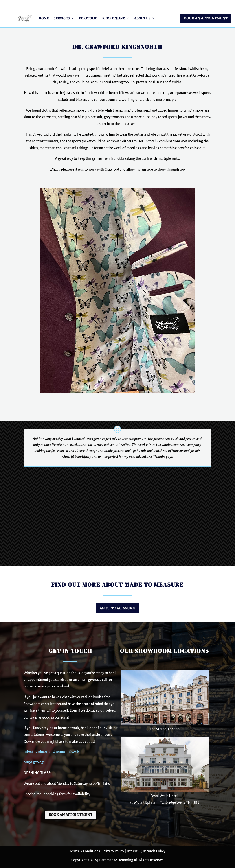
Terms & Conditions (85, 851)
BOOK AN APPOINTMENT (206, 18)
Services (62, 18)
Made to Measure (117, 608)
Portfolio (88, 18)
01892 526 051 (34, 762)
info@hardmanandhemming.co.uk (51, 752)
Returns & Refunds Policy (146, 851)
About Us (142, 18)
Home (44, 18)
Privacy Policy (113, 851)
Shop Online (114, 18)
